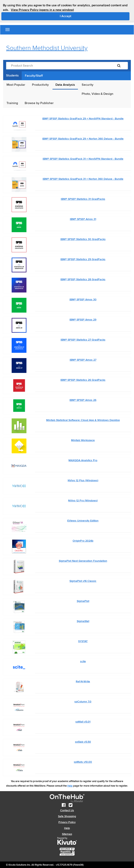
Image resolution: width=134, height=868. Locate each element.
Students (12, 75)
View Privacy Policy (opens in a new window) (42, 10)
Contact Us (67, 810)
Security (88, 85)
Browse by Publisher (39, 103)
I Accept (82, 16)
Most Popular (16, 85)
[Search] (119, 66)
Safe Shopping (67, 816)
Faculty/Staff (34, 76)
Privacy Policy (67, 822)
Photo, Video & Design (97, 94)
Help (70, 786)
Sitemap (67, 834)
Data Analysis (65, 85)
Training (12, 103)
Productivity (40, 85)
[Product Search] (58, 66)
